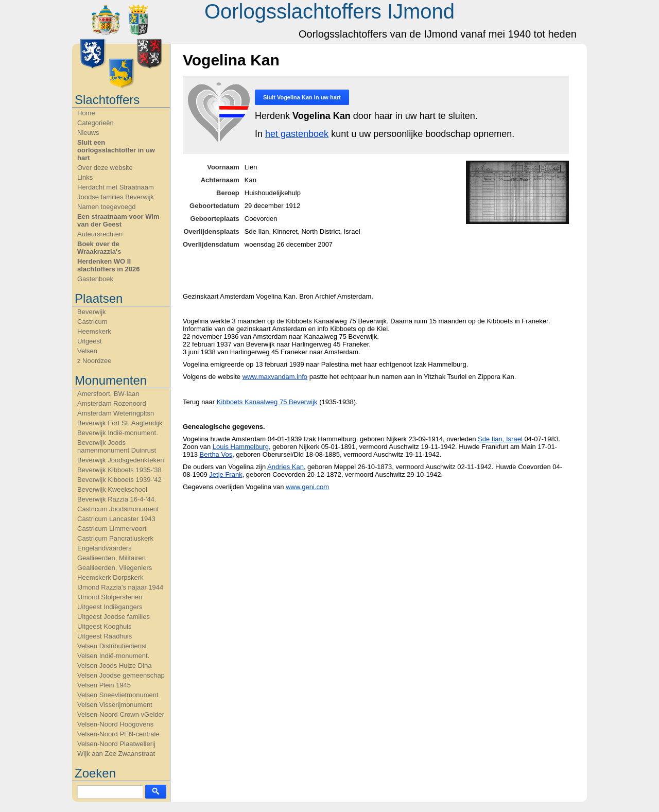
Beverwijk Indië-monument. (118, 433)
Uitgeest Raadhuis (105, 636)
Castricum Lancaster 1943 (116, 519)
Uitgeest (90, 341)
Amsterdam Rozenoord (112, 403)
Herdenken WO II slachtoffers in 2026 (108, 265)
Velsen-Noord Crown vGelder (121, 714)
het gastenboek (297, 134)
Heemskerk (94, 331)
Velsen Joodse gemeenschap (121, 675)
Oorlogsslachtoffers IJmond (329, 11)
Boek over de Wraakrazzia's (99, 248)
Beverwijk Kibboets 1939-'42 (119, 480)
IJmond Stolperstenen (110, 597)
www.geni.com (307, 487)
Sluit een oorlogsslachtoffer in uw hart (116, 150)
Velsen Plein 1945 (104, 685)
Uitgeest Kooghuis (105, 626)
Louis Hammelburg (241, 447)
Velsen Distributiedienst (112, 646)
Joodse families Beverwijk (116, 197)
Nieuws (88, 133)
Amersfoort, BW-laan (108, 394)
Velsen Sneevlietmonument (118, 695)
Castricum (92, 322)
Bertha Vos (216, 454)
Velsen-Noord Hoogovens (115, 724)
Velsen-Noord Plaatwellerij (116, 744)
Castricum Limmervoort (112, 529)
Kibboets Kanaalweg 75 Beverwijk (267, 402)
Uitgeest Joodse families (114, 617)
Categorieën (96, 123)
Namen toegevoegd (106, 207)
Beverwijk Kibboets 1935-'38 (119, 470)
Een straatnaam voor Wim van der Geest (118, 220)
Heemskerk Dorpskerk (110, 577)
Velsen (87, 351)
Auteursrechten (100, 234)
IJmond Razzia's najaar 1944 (120, 587)
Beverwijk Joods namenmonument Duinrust (117, 446)
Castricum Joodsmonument (118, 509)
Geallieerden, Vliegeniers (115, 568)
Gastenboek (95, 279)
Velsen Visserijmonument (115, 705)
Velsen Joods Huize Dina (115, 666)
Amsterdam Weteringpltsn (116, 413)
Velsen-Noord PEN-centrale (118, 734)
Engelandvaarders (105, 548)
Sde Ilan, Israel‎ (500, 439)
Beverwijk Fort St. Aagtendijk (120, 423)
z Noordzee (94, 361)
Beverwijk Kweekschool (112, 489)
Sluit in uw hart (302, 97)
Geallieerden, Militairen (111, 558)
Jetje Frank (226, 474)
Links (85, 177)
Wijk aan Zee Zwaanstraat (116, 754)
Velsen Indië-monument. (113, 656)
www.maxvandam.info (275, 377)
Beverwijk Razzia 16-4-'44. (117, 499)
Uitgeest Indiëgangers (110, 607)
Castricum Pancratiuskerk (115, 538)
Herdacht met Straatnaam (116, 187)
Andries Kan (285, 467)
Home (86, 113)
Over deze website (105, 168)
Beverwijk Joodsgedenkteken (120, 460)
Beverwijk (92, 312)
